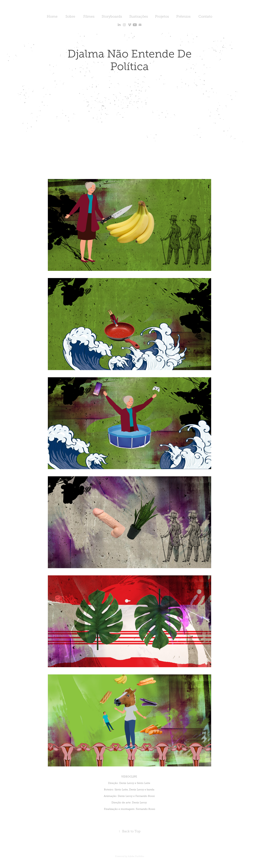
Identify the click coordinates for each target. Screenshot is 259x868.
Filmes (89, 16)
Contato (205, 16)
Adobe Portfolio (136, 856)
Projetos (162, 16)
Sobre (70, 16)
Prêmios (183, 16)
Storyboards (112, 16)
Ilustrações (139, 16)
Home (52, 16)
